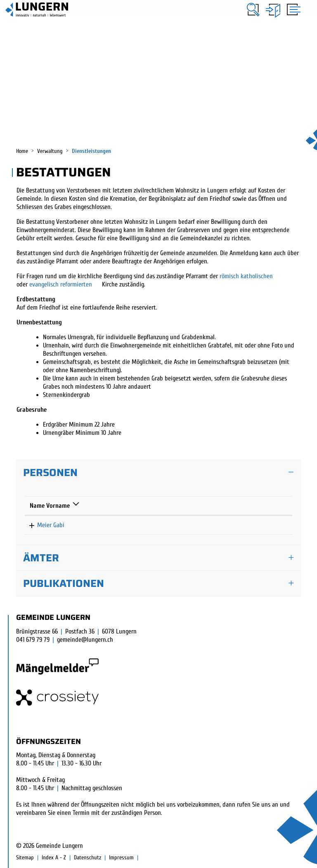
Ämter (41, 558)
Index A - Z (54, 857)
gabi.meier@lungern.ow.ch (242, 525)
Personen (50, 473)
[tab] (158, 473)
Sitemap (25, 857)
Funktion (108, 506)
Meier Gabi (43, 525)
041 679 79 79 (33, 640)
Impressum (121, 857)
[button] (253, 10)
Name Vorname (50, 506)
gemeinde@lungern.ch (85, 640)
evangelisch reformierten (62, 284)
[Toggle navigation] (292, 9)
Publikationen (64, 583)
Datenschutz (88, 857)
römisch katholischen (246, 276)
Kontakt (219, 506)
